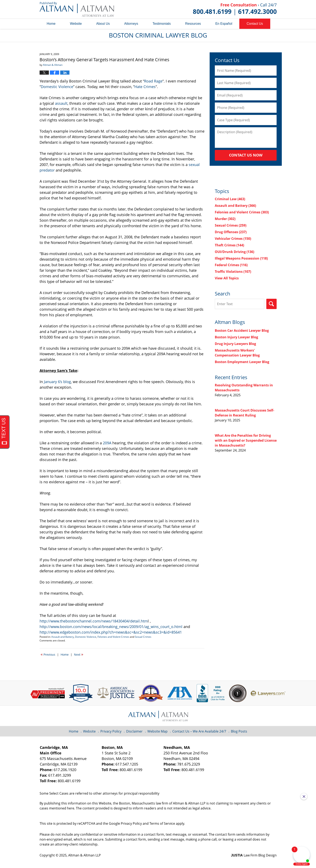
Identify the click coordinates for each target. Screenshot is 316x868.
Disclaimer (134, 731)
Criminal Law (230, 199)
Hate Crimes (145, 87)
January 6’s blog (57, 382)
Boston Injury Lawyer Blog (236, 337)
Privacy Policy (111, 731)
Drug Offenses (231, 232)
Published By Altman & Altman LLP (235, 9)
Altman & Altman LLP (85, 855)
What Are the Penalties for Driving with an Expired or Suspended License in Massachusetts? (246, 440)
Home (51, 24)
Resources (193, 24)
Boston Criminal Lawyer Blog (77, 9)
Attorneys (131, 24)
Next (79, 654)
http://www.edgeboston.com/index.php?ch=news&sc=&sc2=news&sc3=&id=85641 (111, 632)
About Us (103, 24)
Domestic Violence (57, 87)
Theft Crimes (229, 245)
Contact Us (255, 24)
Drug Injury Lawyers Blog (235, 344)
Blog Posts (239, 731)
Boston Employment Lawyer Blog (242, 362)
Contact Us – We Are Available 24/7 (199, 731)
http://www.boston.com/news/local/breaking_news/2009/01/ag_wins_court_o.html (111, 627)
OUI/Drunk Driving (234, 252)
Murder (225, 219)
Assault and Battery (63, 637)
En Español (224, 24)
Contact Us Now (246, 155)
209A (107, 443)
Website (76, 24)
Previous (48, 654)
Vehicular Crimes (233, 239)
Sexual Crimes (143, 637)
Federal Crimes (231, 265)
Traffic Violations (233, 272)
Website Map (157, 731)
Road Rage (153, 81)
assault (61, 103)
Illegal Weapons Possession (241, 258)
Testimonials (162, 24)
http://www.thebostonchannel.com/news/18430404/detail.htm (94, 621)
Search (271, 304)
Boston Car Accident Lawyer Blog (242, 330)
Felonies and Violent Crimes (113, 637)
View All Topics (227, 278)
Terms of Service (162, 823)
